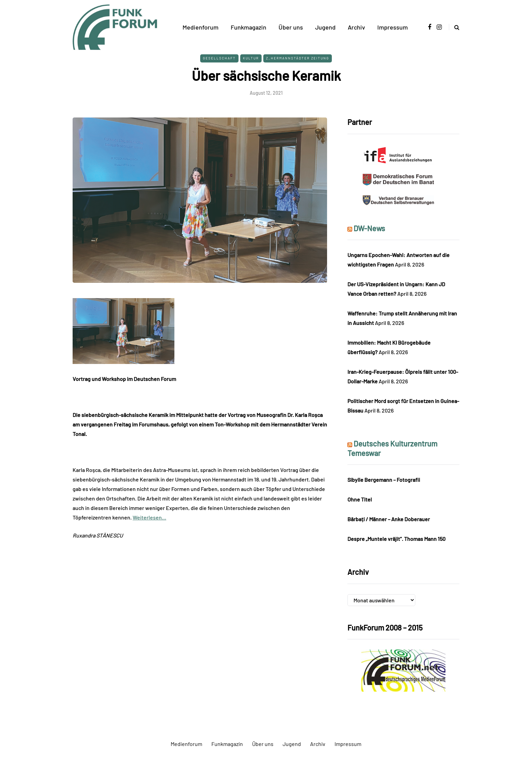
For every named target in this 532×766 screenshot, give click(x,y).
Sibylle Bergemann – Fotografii (384, 480)
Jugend (325, 27)
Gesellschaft (219, 58)
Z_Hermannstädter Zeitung (298, 58)
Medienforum (201, 27)
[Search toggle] (454, 27)
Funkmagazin (249, 27)
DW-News (369, 228)
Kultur (251, 58)
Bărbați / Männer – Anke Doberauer (389, 519)
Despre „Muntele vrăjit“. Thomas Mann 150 (396, 539)
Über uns (291, 27)
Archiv (356, 27)
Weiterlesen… (149, 517)
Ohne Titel (360, 499)
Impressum (393, 27)
